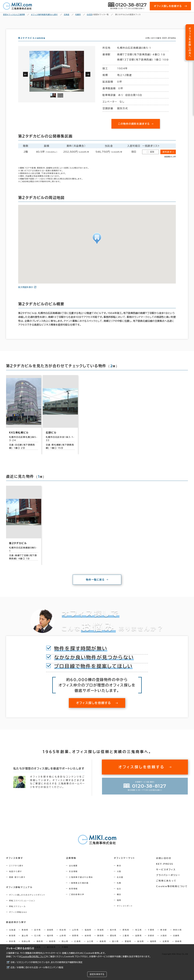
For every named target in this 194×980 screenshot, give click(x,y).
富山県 (25, 941)
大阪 (120, 877)
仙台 (120, 894)
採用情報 (74, 894)
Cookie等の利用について (33, 957)
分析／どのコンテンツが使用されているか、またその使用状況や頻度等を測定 (46, 962)
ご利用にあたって (167, 886)
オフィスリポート (125, 911)
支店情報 (74, 877)
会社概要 (74, 871)
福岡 (120, 906)
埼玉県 (138, 935)
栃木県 (113, 935)
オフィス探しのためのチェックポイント (27, 900)
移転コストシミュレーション (22, 906)
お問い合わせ (164, 863)
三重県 (126, 941)
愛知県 (113, 941)
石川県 (38, 941)
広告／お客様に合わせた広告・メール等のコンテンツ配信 (37, 967)
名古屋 (121, 883)
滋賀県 (138, 941)
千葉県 (151, 935)
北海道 (12, 935)
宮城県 (50, 935)
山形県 (75, 935)
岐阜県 (88, 941)
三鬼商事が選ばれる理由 (81, 883)
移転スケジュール (17, 912)
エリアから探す (16, 871)
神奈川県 (177, 935)
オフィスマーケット (125, 863)
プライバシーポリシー (169, 880)
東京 (120, 871)
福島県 (88, 935)
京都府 (151, 941)
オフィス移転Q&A (18, 918)
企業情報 (71, 863)
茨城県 (101, 935)
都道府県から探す (16, 928)
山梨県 (63, 941)
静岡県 (101, 941)
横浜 (120, 900)
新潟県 (12, 941)
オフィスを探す (15, 863)
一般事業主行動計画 (79, 888)
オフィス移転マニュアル (19, 893)
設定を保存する (97, 974)
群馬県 (126, 935)
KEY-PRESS (165, 869)
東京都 (164, 935)
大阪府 (164, 941)
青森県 (25, 935)
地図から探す (15, 877)
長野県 (75, 941)
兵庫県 (176, 941)
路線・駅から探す (17, 883)
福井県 (50, 941)
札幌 (120, 888)
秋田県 (63, 935)
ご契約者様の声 (77, 900)
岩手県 (38, 935)
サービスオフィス (166, 875)
